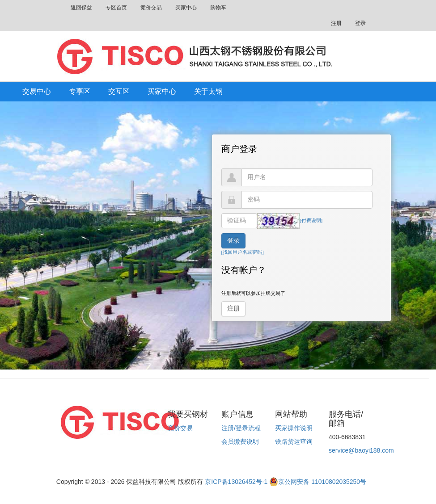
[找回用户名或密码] (243, 252)
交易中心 (37, 91)
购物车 (218, 8)
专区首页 (116, 8)
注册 (336, 23)
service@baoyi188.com (361, 450)
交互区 (119, 91)
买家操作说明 (294, 428)
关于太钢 (208, 91)
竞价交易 (151, 8)
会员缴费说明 (240, 441)
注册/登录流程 (241, 428)
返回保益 (81, 8)
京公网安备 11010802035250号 (318, 482)
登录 (360, 23)
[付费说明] (311, 220)
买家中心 (186, 8)
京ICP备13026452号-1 (236, 482)
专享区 (80, 91)
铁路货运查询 (294, 441)
